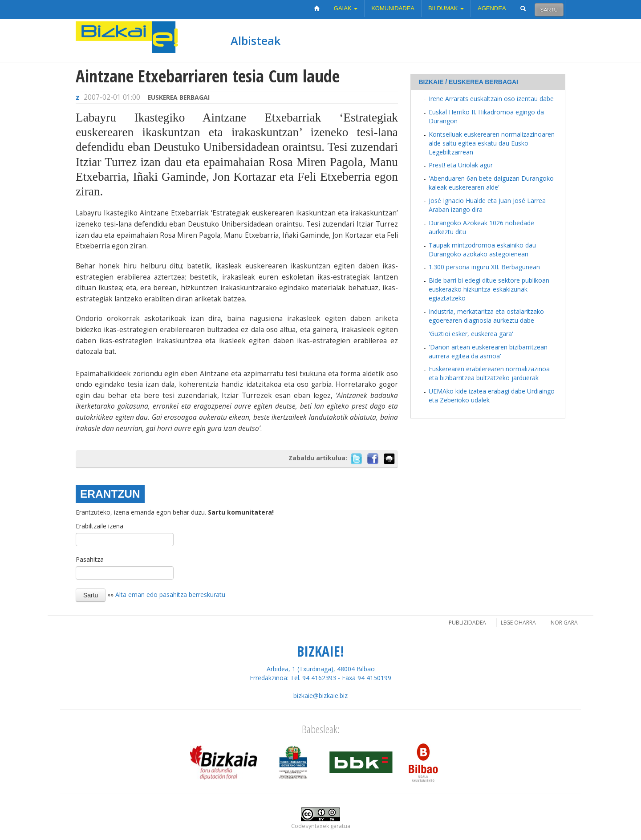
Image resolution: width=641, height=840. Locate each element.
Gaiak (346, 8)
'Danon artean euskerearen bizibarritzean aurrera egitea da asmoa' (488, 351)
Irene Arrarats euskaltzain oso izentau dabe (491, 99)
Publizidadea (467, 623)
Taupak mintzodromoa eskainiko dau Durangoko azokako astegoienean (482, 250)
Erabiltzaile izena (99, 526)
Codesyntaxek (310, 826)
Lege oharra (518, 623)
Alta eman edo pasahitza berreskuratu (170, 594)
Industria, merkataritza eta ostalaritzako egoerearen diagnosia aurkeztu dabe (486, 316)
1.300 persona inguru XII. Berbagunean (484, 267)
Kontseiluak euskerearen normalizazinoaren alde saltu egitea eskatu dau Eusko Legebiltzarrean (492, 143)
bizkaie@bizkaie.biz (320, 696)
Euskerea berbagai (179, 97)
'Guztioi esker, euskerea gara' (471, 334)
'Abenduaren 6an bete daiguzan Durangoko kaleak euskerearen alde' (491, 183)
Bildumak (446, 8)
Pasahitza (90, 559)
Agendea (492, 8)
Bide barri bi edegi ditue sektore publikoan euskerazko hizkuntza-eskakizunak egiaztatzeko (489, 289)
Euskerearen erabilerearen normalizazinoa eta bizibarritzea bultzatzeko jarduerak (489, 373)
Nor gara (564, 623)
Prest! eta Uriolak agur (461, 165)
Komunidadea (393, 8)
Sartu (549, 10)
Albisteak (256, 41)
